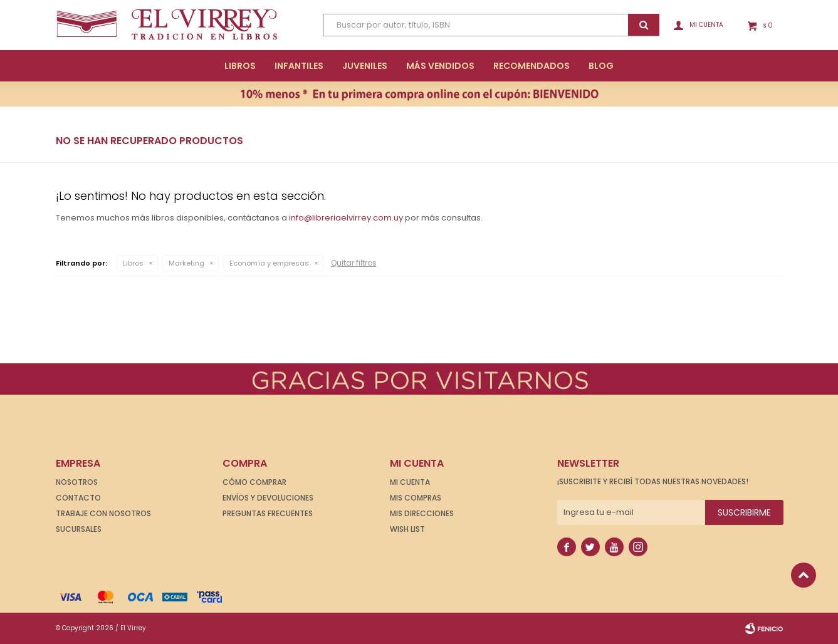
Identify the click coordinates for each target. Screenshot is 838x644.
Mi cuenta (410, 482)
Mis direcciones (422, 513)
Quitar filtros (354, 263)
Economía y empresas (269, 263)
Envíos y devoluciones (268, 498)
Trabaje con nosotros (103, 513)
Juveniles (365, 66)
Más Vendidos (440, 66)
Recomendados (532, 66)
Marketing (186, 263)
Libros (240, 66)
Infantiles (299, 66)
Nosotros (77, 482)
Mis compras (416, 498)
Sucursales (79, 529)
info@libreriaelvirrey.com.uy (346, 218)
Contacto (78, 498)
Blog (601, 66)
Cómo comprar (254, 482)
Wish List (407, 529)
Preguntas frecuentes (268, 513)
